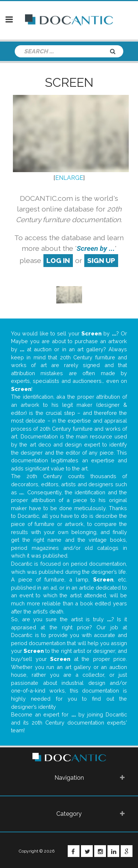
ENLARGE (69, 178)
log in (58, 260)
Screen (69, 82)
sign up (101, 260)
